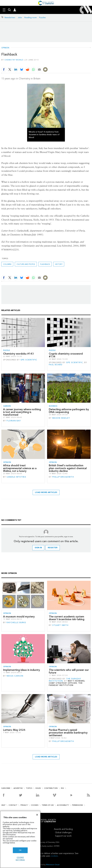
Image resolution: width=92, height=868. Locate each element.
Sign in (38, 548)
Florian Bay (14, 421)
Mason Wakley (61, 418)
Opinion (5, 48)
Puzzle (6, 350)
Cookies (35, 805)
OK (20, 850)
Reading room (31, 18)
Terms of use (48, 805)
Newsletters (10, 18)
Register (53, 548)
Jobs (20, 18)
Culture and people (26, 264)
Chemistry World (14, 60)
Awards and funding (63, 829)
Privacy (24, 805)
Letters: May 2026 (14, 730)
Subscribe (6, 788)
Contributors (51, 788)
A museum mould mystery (19, 617)
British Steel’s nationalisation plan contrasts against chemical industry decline (68, 468)
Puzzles (42, 18)
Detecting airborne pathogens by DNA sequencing (69, 411)
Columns (7, 264)
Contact (13, 805)
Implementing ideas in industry (22, 670)
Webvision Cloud (53, 865)
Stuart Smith (60, 625)
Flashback (45, 264)
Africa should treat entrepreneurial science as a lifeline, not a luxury (20, 468)
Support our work (63, 836)
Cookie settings (20, 859)
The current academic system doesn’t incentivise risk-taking (67, 618)
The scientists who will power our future (69, 671)
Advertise (18, 788)
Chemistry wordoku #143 (18, 354)
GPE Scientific (29, 360)
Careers (7, 406)
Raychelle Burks (16, 623)
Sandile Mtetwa (16, 477)
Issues (38, 788)
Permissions (77, 805)
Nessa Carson (15, 676)
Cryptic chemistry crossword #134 (66, 355)
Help (3, 805)
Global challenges (63, 832)
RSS (62, 788)
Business (53, 406)
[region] (20, 839)
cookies (54, 856)
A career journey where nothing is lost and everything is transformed (22, 412)
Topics (29, 788)
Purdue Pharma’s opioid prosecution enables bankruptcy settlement (68, 733)
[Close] (37, 815)
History (59, 264)
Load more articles (46, 492)
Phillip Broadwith (63, 477)
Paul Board (56, 365)
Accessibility (63, 805)
